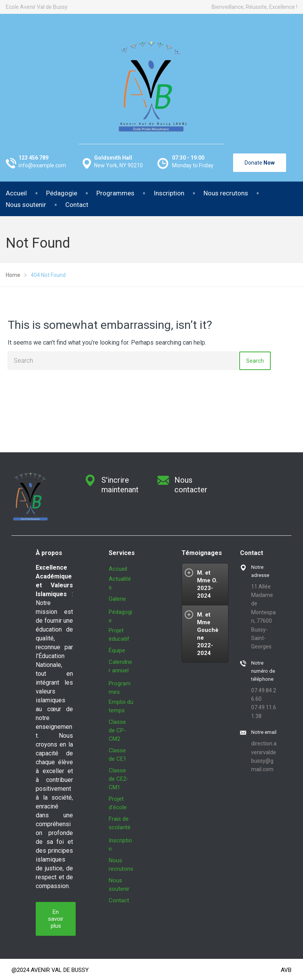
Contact (77, 205)
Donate (260, 163)
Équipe (117, 650)
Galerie (117, 599)
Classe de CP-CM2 (117, 730)
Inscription (169, 193)
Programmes (115, 193)
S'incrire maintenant (120, 485)
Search (255, 361)
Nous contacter (191, 485)
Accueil (118, 569)
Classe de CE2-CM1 (119, 779)
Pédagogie (62, 193)
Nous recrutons (226, 193)
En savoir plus (56, 919)
